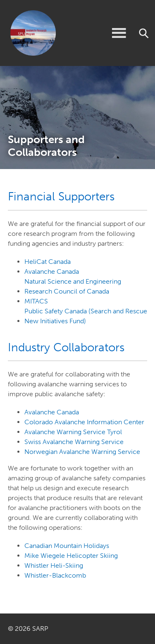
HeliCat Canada (48, 262)
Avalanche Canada (52, 271)
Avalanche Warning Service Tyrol (73, 432)
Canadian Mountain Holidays (67, 546)
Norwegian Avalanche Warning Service (82, 452)
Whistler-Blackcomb (55, 575)
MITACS (36, 301)
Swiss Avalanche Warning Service (74, 442)
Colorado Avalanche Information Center (84, 422)
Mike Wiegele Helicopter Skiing (71, 556)
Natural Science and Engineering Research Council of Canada (73, 286)
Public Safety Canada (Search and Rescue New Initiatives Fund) (86, 316)
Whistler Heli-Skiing (54, 565)
